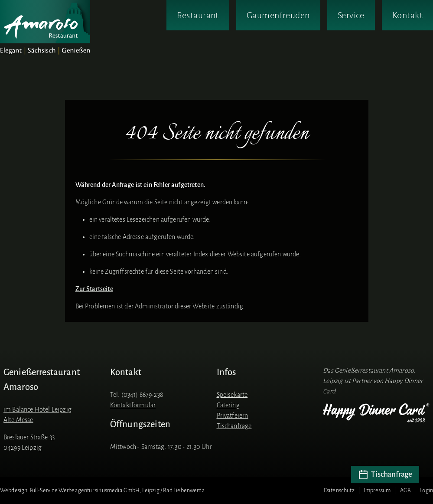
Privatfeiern (233, 416)
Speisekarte (232, 395)
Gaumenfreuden (278, 15)
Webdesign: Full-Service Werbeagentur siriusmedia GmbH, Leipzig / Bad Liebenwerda (103, 490)
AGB (405, 490)
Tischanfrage (234, 426)
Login (426, 490)
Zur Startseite (94, 289)
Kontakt (407, 15)
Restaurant (198, 15)
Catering (228, 405)
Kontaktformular (133, 405)
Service (351, 15)
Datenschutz (339, 490)
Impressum (377, 490)
